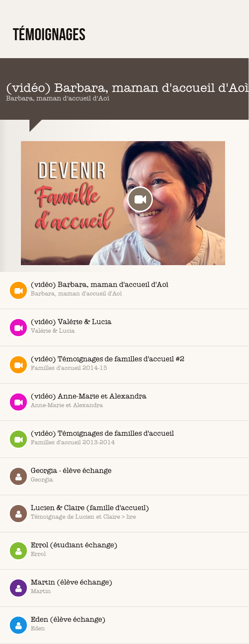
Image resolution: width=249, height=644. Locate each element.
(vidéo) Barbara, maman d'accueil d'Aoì (88, 290)
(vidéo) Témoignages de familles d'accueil (91, 439)
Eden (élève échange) (57, 625)
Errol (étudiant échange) (63, 551)
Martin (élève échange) (60, 588)
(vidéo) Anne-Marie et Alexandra (78, 402)
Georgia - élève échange (60, 476)
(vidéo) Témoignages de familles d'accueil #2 (97, 365)
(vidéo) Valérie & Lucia (60, 328)
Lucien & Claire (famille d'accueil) (79, 514)
